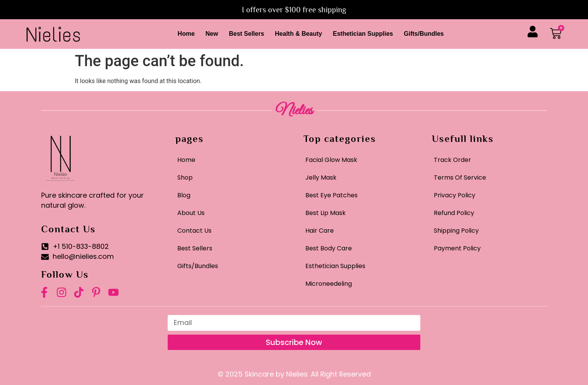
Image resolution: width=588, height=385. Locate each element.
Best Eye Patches (331, 195)
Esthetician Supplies (363, 34)
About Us (191, 213)
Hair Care (320, 231)
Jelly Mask (321, 177)
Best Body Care (329, 248)
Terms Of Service (460, 177)
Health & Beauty (299, 34)
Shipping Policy (456, 231)
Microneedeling (329, 284)
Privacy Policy (455, 195)
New (212, 34)
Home (186, 34)
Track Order (452, 160)
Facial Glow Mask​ (331, 160)
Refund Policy (454, 213)
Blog (184, 195)
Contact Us (194, 231)
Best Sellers (247, 34)
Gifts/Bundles (424, 34)
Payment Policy (457, 248)
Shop (185, 177)
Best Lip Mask (326, 213)
